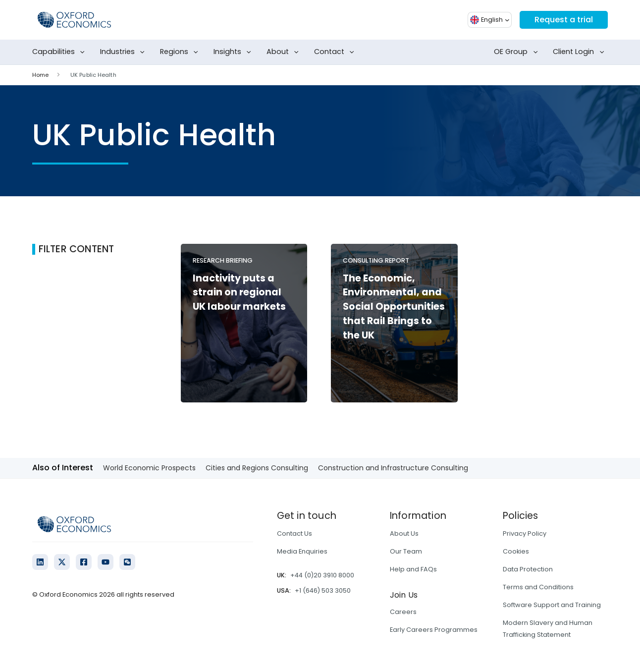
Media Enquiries (302, 551)
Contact (336, 52)
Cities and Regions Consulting (257, 468)
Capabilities (60, 52)
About (285, 52)
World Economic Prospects (149, 468)
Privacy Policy (525, 533)
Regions (181, 52)
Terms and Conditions (538, 587)
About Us (404, 533)
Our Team (406, 551)
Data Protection (528, 569)
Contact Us (294, 533)
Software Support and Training (552, 605)
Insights (234, 52)
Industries (124, 52)
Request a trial (564, 20)
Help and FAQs (413, 569)
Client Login (580, 52)
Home (40, 75)
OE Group (518, 52)
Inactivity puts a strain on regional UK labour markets (239, 293)
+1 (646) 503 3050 (323, 590)
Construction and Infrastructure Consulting (393, 468)
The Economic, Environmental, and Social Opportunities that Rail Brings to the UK (394, 307)
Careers (403, 612)
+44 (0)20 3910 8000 (322, 575)
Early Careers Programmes (434, 630)
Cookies (516, 551)
